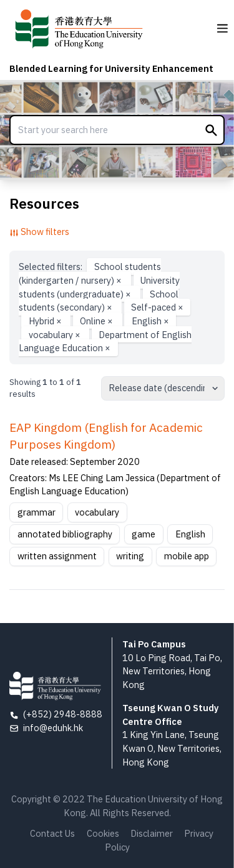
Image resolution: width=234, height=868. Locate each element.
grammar (37, 512)
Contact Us (52, 833)
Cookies (103, 833)
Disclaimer (152, 833)
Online (97, 321)
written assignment (57, 556)
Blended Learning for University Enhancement (111, 68)
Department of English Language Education (105, 341)
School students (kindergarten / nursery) (90, 273)
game (144, 534)
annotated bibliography (65, 534)
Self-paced (157, 307)
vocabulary (56, 334)
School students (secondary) (99, 300)
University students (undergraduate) (99, 287)
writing (130, 556)
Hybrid (46, 321)
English (150, 321)
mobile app (187, 556)
